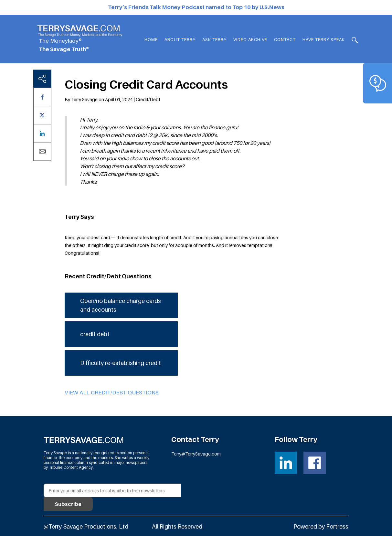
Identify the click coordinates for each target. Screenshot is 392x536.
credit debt (95, 334)
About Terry (180, 39)
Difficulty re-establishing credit (121, 363)
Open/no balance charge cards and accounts (121, 305)
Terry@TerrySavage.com (196, 454)
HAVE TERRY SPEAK (324, 39)
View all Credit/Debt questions (112, 392)
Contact (285, 39)
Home (151, 39)
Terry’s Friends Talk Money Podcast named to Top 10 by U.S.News (196, 7)
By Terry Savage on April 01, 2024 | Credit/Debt (112, 99)
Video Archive (250, 39)
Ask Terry (214, 39)
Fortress (337, 526)
